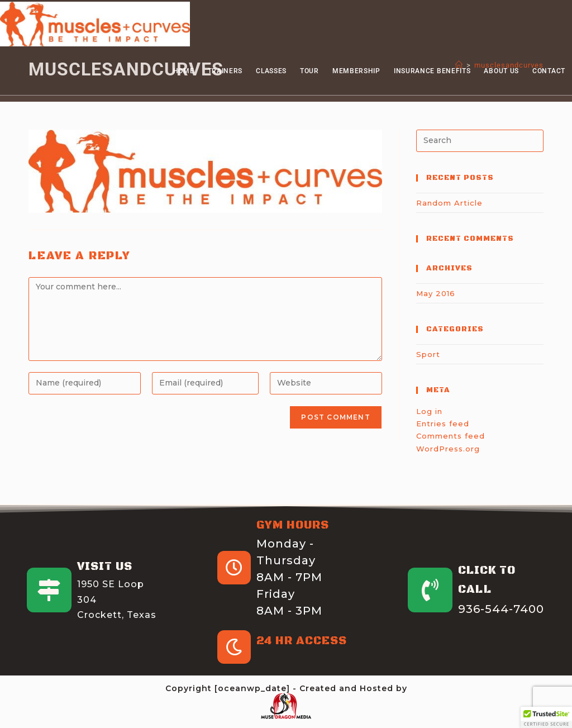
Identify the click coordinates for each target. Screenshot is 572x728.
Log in (429, 411)
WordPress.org (448, 449)
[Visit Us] (49, 590)
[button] (546, 717)
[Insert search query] (480, 141)
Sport (428, 354)
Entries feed (443, 424)
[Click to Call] (430, 590)
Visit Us (105, 567)
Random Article (449, 203)
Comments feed (451, 436)
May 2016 (436, 293)
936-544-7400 (501, 609)
